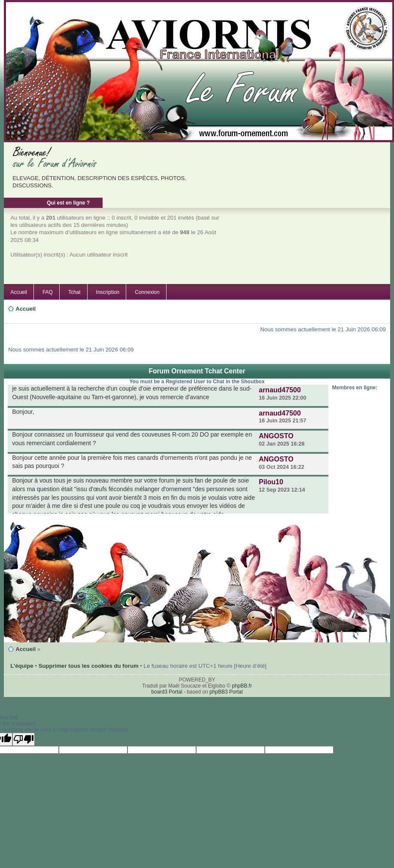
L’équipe (22, 666)
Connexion (147, 292)
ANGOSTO (276, 436)
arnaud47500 (280, 390)
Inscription (108, 292)
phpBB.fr (242, 686)
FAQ (48, 292)
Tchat (74, 292)
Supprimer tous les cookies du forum (89, 666)
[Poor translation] (24, 739)
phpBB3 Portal (226, 692)
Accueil (19, 292)
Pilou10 (271, 482)
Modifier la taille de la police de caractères (19, 319)
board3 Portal (167, 692)
